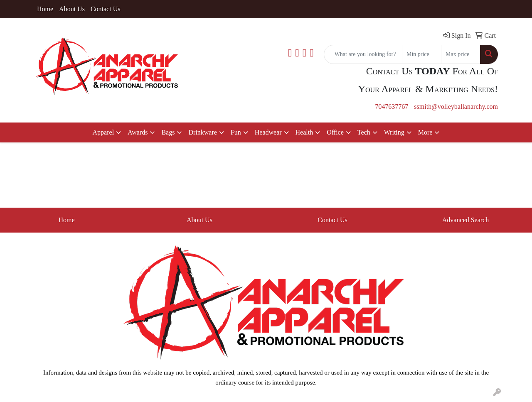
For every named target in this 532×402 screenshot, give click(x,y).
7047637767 (392, 107)
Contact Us (106, 9)
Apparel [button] (103, 132)
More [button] (425, 132)
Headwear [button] (268, 132)
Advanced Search (465, 220)
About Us (72, 9)
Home (45, 9)
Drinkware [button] (202, 132)
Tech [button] (364, 132)
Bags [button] (168, 132)
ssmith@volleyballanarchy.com (456, 107)
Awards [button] (138, 132)
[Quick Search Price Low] (422, 54)
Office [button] (335, 132)
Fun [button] (236, 132)
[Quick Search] (363, 54)
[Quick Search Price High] (461, 54)
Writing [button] (394, 132)
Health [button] (304, 132)
